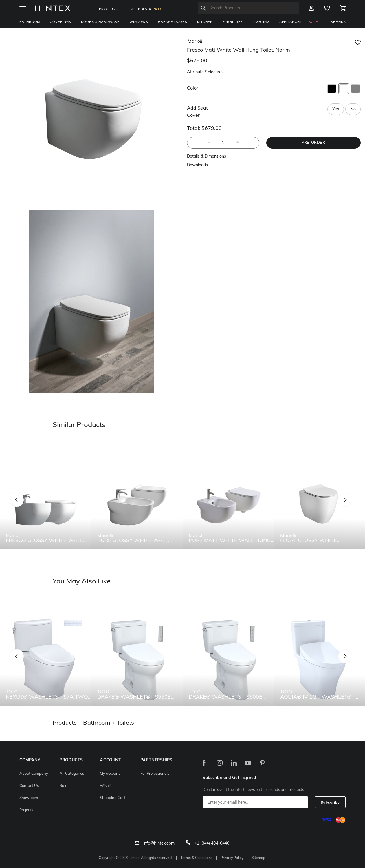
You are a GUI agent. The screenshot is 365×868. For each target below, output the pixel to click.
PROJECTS (110, 9)
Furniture (233, 22)
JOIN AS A (146, 9)
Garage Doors (173, 22)
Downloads (197, 165)
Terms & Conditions (197, 858)
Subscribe (330, 803)
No (353, 109)
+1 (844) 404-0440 (208, 844)
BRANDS (338, 22)
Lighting (261, 22)
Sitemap (258, 858)
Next (357, 506)
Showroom (29, 798)
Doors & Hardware (100, 22)
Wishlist (107, 786)
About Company (34, 774)
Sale (63, 786)
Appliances (290, 22)
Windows (139, 22)
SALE (313, 22)
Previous (24, 506)
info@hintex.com (155, 844)
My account (110, 774)
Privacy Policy (232, 858)
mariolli (196, 41)
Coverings (60, 22)
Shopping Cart (113, 798)
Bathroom (30, 22)
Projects (26, 810)
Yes (336, 109)
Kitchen (205, 22)
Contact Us (29, 786)
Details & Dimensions (207, 157)
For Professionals (155, 774)
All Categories (72, 774)
